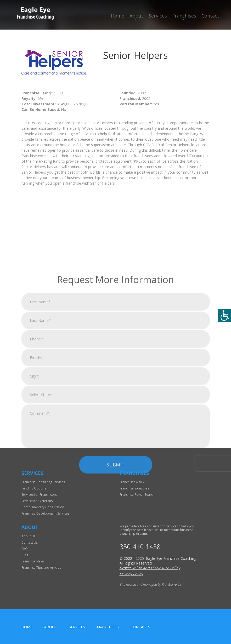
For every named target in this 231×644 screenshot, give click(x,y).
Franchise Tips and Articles (41, 568)
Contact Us (30, 542)
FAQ (25, 549)
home (27, 627)
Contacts (140, 627)
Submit (115, 516)
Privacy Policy (131, 574)
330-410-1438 (140, 547)
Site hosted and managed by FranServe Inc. (151, 585)
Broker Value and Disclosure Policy (150, 568)
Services (158, 16)
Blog (25, 555)
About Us (28, 536)
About (136, 16)
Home (118, 16)
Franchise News (33, 561)
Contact (210, 16)
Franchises (184, 16)
